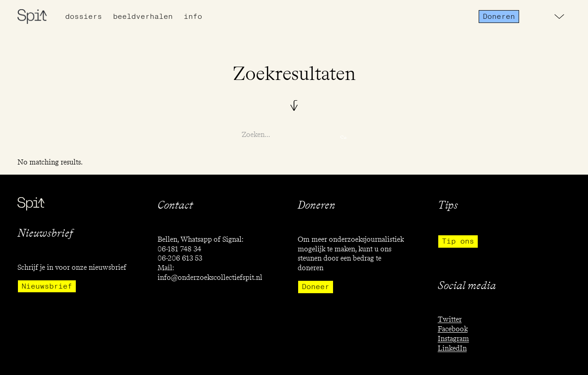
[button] (560, 17)
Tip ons (458, 241)
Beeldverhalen (143, 17)
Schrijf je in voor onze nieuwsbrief (72, 267)
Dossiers (84, 17)
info (193, 17)
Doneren (499, 17)
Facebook (453, 329)
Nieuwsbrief (47, 286)
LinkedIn (452, 348)
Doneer (316, 287)
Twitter (450, 319)
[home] (32, 17)
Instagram (453, 338)
